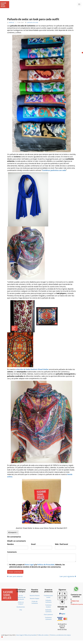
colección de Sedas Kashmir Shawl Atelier (32, 369)
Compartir (13, 532)
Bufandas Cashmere (48, 611)
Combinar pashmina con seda (54, 170)
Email (33, 544)
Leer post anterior (15, 576)
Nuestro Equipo (35, 598)
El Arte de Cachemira (35, 602)
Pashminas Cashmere (48, 618)
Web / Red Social (61, 544)
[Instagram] (65, 598)
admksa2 (11, 22)
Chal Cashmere (48, 614)
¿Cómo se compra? (21, 603)
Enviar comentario (15, 572)
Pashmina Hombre (48, 606)
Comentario (12, 552)
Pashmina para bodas (48, 596)
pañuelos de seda (33, 22)
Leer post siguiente (68, 576)
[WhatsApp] (60, 598)
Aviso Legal (29, 565)
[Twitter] (65, 594)
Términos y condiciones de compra (60, 635)
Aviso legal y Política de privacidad (26, 635)
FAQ (21, 610)
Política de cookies (43, 635)
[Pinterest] (62, 602)
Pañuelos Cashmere (48, 601)
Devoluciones (21, 607)
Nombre (10, 544)
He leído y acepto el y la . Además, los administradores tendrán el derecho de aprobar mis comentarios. (37, 566)
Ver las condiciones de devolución (21, 597)
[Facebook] (60, 594)
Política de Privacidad (46, 565)
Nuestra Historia (35, 595)
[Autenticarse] (2, 637)
